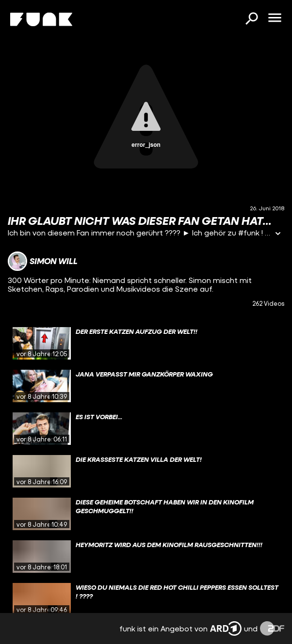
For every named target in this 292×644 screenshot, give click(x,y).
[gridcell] (146, 344)
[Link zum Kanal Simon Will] (43, 261)
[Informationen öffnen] (278, 234)
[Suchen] (251, 19)
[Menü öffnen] (275, 18)
